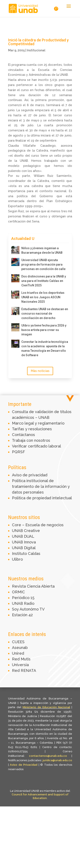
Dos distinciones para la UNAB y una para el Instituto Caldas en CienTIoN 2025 (44, 281)
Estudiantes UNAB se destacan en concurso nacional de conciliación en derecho (45, 314)
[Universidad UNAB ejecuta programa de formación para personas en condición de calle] (15, 262)
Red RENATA (24, 670)
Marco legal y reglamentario (38, 423)
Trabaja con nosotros (31, 440)
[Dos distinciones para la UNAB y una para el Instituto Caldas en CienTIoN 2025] (15, 278)
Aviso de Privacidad (24, 765)
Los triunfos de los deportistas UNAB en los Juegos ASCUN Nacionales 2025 (43, 297)
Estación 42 (22, 615)
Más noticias (40, 371)
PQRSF (18, 452)
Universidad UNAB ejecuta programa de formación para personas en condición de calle (43, 264)
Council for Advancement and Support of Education (40, 796)
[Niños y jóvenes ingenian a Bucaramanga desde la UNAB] (15, 250)
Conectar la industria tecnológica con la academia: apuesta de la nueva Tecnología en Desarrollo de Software (45, 348)
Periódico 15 (23, 598)
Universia (20, 665)
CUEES (18, 642)
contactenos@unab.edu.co (48, 756)
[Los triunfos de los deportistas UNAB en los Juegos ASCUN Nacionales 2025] (15, 295)
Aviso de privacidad (30, 475)
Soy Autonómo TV (28, 609)
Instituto (20, 554)
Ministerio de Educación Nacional (46, 707)
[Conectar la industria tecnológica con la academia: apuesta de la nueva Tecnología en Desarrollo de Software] (15, 344)
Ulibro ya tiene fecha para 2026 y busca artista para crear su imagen (44, 330)
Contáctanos (23, 435)
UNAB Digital (24, 548)
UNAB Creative (26, 531)
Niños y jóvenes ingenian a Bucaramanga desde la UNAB (42, 250)
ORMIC (18, 592)
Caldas (34, 554)
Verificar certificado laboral (36, 446)
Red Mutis (21, 659)
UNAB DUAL (23, 536)
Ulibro (17, 559)
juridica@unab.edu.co (57, 760)
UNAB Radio (23, 603)
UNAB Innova (24, 542)
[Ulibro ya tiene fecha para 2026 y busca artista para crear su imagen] (15, 327)
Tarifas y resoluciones (32, 429)
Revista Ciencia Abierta (33, 586)
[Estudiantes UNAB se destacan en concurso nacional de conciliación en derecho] (15, 311)
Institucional (36, 50)
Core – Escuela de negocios (38, 525)
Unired (18, 653)
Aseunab (20, 648)
